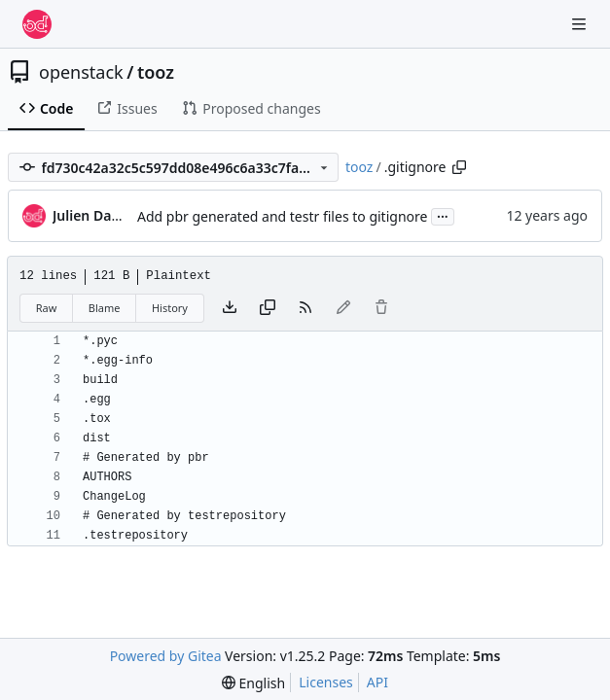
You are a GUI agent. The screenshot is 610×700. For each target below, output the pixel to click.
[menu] (253, 683)
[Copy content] (268, 308)
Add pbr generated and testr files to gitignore (282, 216)
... (443, 215)
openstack (81, 72)
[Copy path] (459, 167)
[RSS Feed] (305, 308)
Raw (47, 308)
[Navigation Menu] (581, 24)
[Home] (37, 24)
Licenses (326, 682)
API (377, 682)
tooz (156, 72)
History (170, 308)
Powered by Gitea (166, 656)
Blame (105, 308)
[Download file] (230, 308)
